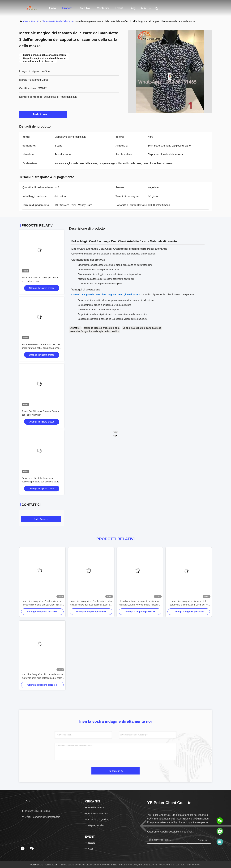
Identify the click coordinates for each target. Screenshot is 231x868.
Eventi (119, 8)
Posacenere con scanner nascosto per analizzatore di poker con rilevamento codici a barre (41, 348)
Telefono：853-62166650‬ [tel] (36, 811)
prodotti (35, 21)
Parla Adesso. (43, 114)
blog (133, 8)
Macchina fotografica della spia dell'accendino (95, 331)
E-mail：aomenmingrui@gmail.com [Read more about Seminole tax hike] (41, 817)
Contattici (103, 8)
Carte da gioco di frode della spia (102, 328)
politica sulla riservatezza (44, 865)
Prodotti (67, 8)
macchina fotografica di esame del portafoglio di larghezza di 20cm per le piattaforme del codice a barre (189, 603)
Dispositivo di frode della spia (57, 21)
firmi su (202, 840)
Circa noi (85, 8)
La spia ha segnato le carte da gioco (142, 328)
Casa (52, 8)
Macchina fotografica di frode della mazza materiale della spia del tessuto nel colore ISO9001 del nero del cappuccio (42, 676)
